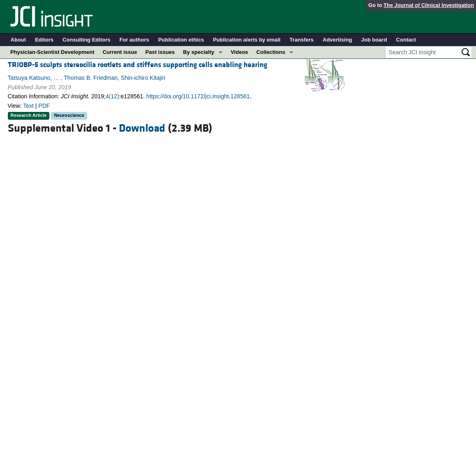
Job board (374, 40)
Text (28, 106)
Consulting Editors (86, 40)
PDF (44, 106)
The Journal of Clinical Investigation (429, 5)
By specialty (199, 52)
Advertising (337, 40)
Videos (239, 52)
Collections (271, 52)
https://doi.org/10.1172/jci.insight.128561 (198, 96)
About (19, 40)
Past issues (160, 52)
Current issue (120, 52)
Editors (44, 40)
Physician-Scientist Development (52, 52)
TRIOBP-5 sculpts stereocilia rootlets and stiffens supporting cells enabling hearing (138, 65)
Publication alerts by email (247, 40)
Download (142, 128)
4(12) (113, 96)
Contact (406, 40)
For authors (134, 40)
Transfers (302, 40)
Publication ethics (181, 40)
